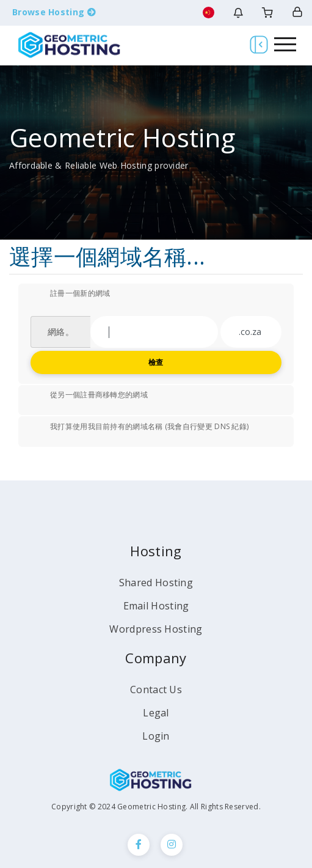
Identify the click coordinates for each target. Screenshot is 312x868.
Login (156, 736)
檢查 (156, 362)
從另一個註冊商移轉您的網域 (89, 395)
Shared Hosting (156, 583)
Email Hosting (156, 606)
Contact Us (156, 690)
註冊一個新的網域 (70, 294)
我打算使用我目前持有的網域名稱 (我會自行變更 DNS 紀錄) (140, 427)
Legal (156, 713)
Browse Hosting (54, 12)
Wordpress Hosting (156, 629)
